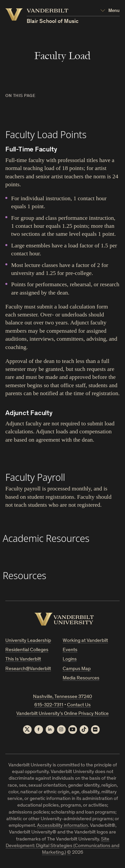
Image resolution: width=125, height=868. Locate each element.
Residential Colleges (27, 650)
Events (70, 650)
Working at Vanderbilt (85, 641)
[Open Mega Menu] (110, 11)
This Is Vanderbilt (23, 659)
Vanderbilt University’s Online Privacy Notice (62, 714)
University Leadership (28, 641)
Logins (70, 659)
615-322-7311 (49, 705)
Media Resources (81, 678)
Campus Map (77, 669)
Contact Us (79, 705)
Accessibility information (62, 826)
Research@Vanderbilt (28, 669)
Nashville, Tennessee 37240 (62, 697)
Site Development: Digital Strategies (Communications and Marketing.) (62, 846)
